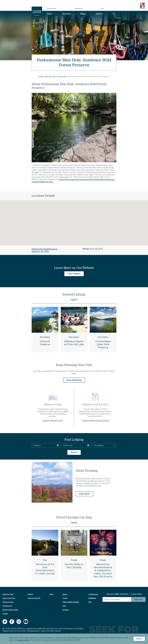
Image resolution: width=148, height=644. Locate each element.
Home (41, 76)
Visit (49, 14)
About (99, 14)
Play (45, 560)
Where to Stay (8, 602)
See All (74, 299)
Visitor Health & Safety (71, 602)
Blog (83, 14)
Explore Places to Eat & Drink (95, 420)
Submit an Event (34, 598)
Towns (65, 598)
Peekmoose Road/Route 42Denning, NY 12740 (44, 250)
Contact (66, 610)
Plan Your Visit (50, 76)
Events (66, 14)
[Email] (117, 599)
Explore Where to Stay (53, 420)
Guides (5, 614)
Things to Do (61, 76)
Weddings (78, 9)
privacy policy (23, 640)
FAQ (64, 606)
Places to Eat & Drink (10, 610)
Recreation (45, 337)
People (74, 560)
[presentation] (117, 606)
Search (74, 452)
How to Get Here (9, 598)
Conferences (51, 9)
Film (102, 9)
